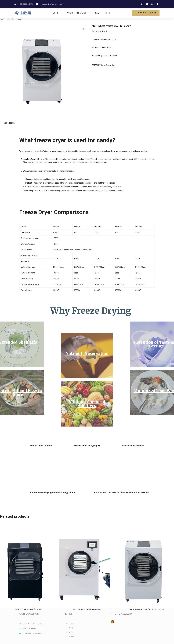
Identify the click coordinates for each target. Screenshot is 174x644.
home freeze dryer (15, 19)
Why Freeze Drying (78, 13)
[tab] (9, 123)
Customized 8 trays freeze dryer (87, 609)
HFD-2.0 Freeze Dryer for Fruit (28, 609)
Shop (57, 13)
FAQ (97, 13)
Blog (108, 13)
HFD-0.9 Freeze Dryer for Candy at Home (146, 609)
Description (9, 123)
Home (3, 19)
